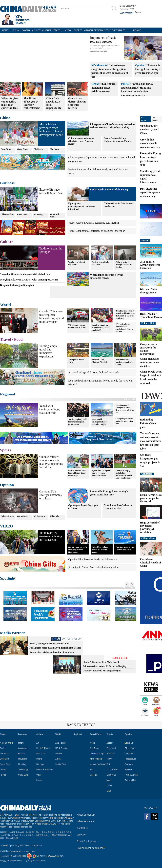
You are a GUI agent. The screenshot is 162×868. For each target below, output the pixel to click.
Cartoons (129, 764)
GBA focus (38, 149)
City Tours (94, 748)
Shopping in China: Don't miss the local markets (94, 567)
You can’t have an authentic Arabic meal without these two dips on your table (151, 441)
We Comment (40, 516)
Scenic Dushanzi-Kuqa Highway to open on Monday (118, 140)
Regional (8, 394)
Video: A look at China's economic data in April (94, 223)
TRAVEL (57, 30)
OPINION (89, 30)
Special (145, 241)
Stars (109, 791)
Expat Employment (87, 841)
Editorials (54, 516)
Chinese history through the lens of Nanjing (123, 265)
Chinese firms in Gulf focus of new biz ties (119, 205)
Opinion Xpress (7, 516)
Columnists (147, 474)
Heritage (40, 764)
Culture (7, 242)
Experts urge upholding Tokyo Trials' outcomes (104, 88)
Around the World (98, 764)
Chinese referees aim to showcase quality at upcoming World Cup (51, 462)
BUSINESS (36, 30)
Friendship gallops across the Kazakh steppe (100, 550)
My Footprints (96, 759)
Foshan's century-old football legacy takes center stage (77, 473)
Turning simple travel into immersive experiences (48, 351)
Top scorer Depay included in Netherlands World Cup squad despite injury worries (124, 475)
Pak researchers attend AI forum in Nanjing (104, 666)
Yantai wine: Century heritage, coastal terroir (50, 409)
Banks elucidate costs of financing (109, 190)
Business (7, 183)
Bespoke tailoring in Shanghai (17, 285)
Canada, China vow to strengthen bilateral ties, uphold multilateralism (51, 317)
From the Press (132, 775)
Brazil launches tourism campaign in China (124, 362)
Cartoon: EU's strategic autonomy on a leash (51, 495)
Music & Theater (44, 748)
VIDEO (68, 30)
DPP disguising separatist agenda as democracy (150, 192)
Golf (108, 764)
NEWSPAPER (118, 30)
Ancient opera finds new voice (100, 263)
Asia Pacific (61, 743)
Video (39, 775)
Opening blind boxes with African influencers (92, 559)
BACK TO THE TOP (81, 725)
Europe (59, 754)
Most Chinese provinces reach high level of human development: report (51, 130)
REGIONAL (99, 30)
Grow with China (55, 216)
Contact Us (83, 828)
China (5, 118)
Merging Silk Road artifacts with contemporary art (29, 280)
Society (3, 748)
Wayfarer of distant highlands (77, 263)
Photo (39, 780)
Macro (21, 743)
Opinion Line (130, 780)
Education (4, 759)
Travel (5, 339)
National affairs (7, 743)
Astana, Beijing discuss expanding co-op (49, 643)
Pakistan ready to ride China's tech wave (125, 548)
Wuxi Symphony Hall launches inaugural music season (77, 422)
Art (38, 743)
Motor (109, 780)
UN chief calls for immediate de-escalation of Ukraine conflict (125, 328)
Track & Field (112, 770)
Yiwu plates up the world (76, 361)
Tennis (110, 759)
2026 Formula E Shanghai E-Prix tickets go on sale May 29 (125, 409)
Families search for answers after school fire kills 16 (101, 327)
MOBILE (137, 30)
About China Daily (86, 815)
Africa (58, 759)
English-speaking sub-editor (91, 848)
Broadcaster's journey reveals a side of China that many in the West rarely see (125, 315)
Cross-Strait (6, 149)
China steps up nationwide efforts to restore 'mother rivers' (81, 141)
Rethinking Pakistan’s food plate (149, 423)
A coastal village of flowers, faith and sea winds (94, 372)
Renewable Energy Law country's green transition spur (148, 69)
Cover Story (5, 764)
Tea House (55, 149)
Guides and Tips (97, 754)
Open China (22, 516)
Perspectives (131, 759)
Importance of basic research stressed (103, 40)
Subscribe (124, 9)
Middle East (61, 764)
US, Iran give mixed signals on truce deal (77, 326)
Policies (125, 84)
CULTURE (47, 30)
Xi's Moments (99, 65)
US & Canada (61, 748)
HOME (5, 30)
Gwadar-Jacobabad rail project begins (102, 671)
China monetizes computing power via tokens (150, 363)
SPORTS (78, 30)
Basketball (111, 748)
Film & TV (41, 754)
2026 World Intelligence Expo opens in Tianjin (99, 422)
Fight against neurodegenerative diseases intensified (82, 206)
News (93, 743)
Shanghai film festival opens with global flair (25, 274)
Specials (94, 775)
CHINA (16, 30)
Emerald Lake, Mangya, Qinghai (99, 361)
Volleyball (111, 754)
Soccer (110, 743)
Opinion (140, 65)
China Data (22, 214)
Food (18, 339)
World (95, 84)
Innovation (5, 754)
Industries (22, 759)
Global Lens (130, 748)
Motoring (22, 764)
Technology (39, 214)
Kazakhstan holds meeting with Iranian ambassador (55, 648)
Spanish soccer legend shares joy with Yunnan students (101, 473)
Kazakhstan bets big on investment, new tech (52, 652)
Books (39, 759)
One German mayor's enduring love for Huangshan (77, 550)
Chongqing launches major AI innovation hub (124, 421)
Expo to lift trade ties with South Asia (51, 191)
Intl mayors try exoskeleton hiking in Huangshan (51, 536)
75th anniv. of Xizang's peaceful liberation (150, 265)
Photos (3, 775)
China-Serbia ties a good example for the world (151, 498)
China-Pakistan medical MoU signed (101, 662)
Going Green (23, 149)
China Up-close (7, 214)
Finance (22, 754)
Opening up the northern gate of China (83, 507)
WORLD (26, 30)
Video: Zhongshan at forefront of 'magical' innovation (97, 231)
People (3, 770)
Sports (6, 450)
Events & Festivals (45, 770)
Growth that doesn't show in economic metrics (118, 507)
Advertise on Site (86, 821)
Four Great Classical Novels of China (151, 563)
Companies (23, 748)
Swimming (111, 775)
